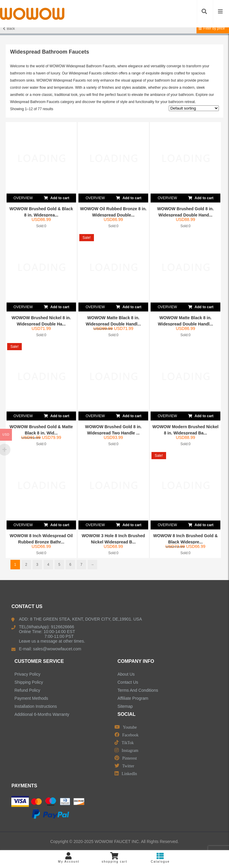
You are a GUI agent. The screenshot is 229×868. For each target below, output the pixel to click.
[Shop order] (194, 108)
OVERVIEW (23, 198)
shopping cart (114, 858)
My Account (69, 858)
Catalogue (160, 858)
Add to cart (57, 197)
